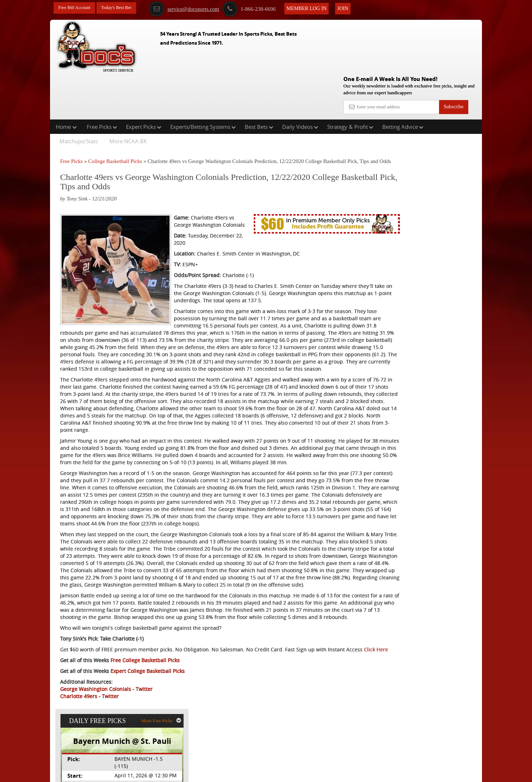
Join (353, 8)
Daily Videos (300, 81)
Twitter (144, 740)
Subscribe (453, 55)
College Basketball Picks (115, 115)
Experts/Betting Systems (203, 81)
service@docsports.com (194, 8)
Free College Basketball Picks (145, 712)
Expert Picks (144, 81)
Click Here (108, 701)
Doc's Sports (418, 184)
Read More (452, 239)
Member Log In (317, 8)
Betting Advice (403, 81)
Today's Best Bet (122, 8)
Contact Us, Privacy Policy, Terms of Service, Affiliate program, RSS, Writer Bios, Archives (306, 773)
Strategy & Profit (350, 81)
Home (66, 81)
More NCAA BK (128, 95)
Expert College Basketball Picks (148, 722)
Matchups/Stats (79, 95)
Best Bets (259, 81)
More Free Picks (451, 119)
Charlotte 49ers (79, 748)
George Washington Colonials (96, 740)
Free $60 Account (76, 8)
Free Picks (102, 81)
